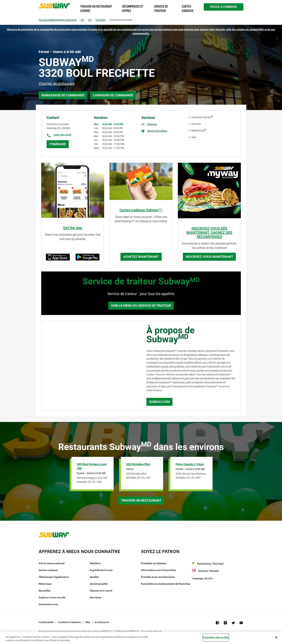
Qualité (94, 577)
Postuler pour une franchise (158, 577)
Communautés (99, 584)
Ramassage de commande (63, 95)
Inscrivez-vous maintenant (209, 257)
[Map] (90, 366)
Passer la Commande (224, 7)
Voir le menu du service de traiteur (141, 306)
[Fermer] (276, 637)
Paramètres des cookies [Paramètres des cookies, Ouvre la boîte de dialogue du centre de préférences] (216, 637)
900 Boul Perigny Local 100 (92, 466)
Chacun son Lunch (101, 591)
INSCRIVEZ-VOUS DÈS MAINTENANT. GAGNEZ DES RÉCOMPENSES (209, 233)
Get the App (73, 228)
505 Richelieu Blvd (138, 464)
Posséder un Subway (153, 563)
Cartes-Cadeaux (188, 9)
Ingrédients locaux (101, 570)
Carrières (96, 598)
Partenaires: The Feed (210, 564)
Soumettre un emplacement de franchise (166, 584)
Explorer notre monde (52, 598)
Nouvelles (45, 591)
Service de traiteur (157, 131)
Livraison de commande (113, 95)
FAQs (88, 622)
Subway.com (159, 402)
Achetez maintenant (141, 257)
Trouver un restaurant (141, 500)
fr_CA (202, 578)
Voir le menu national (52, 563)
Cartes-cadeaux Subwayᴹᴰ (141, 210)
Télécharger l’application (54, 577)
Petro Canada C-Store (190, 464)
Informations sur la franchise (158, 570)
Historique (45, 584)
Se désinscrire (102, 622)
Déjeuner (152, 124)
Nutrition (95, 563)
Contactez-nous (48, 604)
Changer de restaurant (57, 83)
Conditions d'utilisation (69, 622)
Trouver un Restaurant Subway (96, 9)
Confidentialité (46, 622)
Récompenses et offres (133, 9)
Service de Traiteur (161, 9)
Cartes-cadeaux (48, 570)
